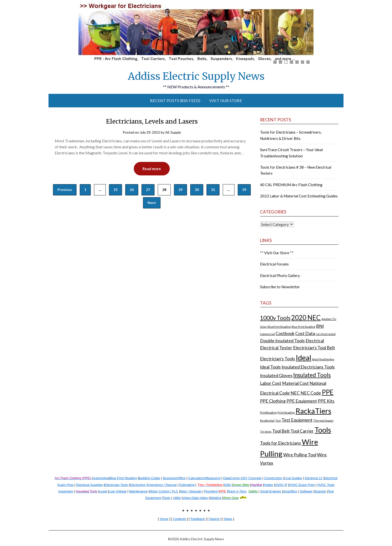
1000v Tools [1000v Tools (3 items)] (275, 318)
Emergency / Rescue (162, 485)
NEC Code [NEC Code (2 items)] (311, 393)
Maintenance (138, 491)
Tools (166, 498)
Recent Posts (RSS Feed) (175, 101)
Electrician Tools (116, 485)
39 (244, 190)
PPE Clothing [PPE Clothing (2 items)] (273, 401)
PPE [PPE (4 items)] (328, 392)
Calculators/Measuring (204, 478)
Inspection (66, 491)
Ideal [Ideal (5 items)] (303, 357)
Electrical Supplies (89, 485)
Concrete (255, 478)
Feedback (198, 519)
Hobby (268, 485)
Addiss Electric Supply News (196, 76)
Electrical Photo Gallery (280, 276)
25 (115, 190)
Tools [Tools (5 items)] (323, 430)
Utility (177, 498)
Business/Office (174, 478)
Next (152, 203)
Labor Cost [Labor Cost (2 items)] (271, 383)
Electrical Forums (274, 264)
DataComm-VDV (235, 478)
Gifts (228, 485)
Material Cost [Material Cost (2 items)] (295, 383)
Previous (65, 190)
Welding (215, 498)
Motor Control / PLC (164, 491)
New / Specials (191, 491)
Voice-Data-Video (195, 498)
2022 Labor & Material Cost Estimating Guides (299, 196)
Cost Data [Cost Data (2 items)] (305, 333)
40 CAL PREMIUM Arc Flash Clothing (291, 185)
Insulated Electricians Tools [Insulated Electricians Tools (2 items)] (308, 367)
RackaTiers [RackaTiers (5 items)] (313, 411)
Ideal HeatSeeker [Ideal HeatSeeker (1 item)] (323, 359)
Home (164, 519)
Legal (103, 491)
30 (197, 190)
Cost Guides (293, 478)
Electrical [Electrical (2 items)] (315, 341)
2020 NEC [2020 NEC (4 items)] (306, 318)
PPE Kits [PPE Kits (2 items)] (326, 401)
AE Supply (173, 132)
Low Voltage (118, 491)
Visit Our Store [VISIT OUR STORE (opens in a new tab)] (226, 101)
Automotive (101, 478)
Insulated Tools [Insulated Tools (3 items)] (312, 375)
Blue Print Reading (123, 478)
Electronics (138, 485)
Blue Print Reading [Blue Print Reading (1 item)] (303, 327)
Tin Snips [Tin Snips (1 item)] (266, 432)
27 (148, 190)
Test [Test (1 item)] (278, 421)
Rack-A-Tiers (237, 491)
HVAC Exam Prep (302, 485)
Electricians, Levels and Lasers (152, 121)
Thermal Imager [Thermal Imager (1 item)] (323, 421)
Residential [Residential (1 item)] (267, 421)
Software (306, 491)
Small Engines (271, 491)
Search (214, 519)
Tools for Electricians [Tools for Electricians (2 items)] (280, 443)
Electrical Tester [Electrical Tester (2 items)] (276, 348)
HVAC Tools (326, 485)
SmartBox (290, 491)
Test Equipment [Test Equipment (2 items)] (297, 420)
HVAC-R (281, 485)
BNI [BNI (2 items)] (320, 326)
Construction (273, 478)
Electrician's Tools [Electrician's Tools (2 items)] (277, 359)
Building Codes (149, 478)
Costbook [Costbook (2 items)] (285, 333)
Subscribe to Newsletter (280, 287)
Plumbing (211, 491)
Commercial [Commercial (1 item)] (267, 334)
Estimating (187, 485)
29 (180, 190)
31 (213, 190)
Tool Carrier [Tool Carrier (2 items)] (302, 431)
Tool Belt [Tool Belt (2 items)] (281, 431)
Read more (152, 169)
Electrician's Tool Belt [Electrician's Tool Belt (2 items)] (314, 348)
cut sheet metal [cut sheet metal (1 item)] (326, 334)
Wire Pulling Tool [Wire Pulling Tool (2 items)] (300, 455)
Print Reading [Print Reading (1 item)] (286, 413)
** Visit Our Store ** (277, 253)
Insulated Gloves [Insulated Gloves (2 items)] (276, 375)
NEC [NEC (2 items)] (295, 393)
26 (132, 190)
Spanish (320, 491)
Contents (179, 519)
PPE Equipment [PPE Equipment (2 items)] (302, 401)
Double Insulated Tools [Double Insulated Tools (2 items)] (282, 341)
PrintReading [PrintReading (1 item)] (268, 413)
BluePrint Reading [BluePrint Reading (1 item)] (279, 327)
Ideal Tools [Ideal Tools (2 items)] (270, 367)
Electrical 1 (313, 478)
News (228, 519)
